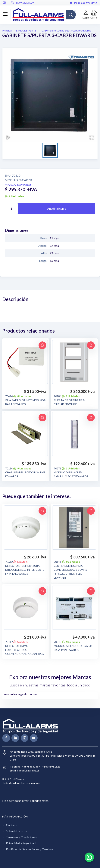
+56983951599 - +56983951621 (41, 766)
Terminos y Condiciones (21, 837)
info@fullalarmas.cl (28, 770)
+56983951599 (22, 3)
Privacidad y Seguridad (21, 843)
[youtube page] (34, 738)
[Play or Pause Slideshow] (8, 137)
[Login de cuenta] (86, 15)
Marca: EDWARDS (18, 184)
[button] (94, 15)
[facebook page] (6, 738)
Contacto (12, 825)
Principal (7, 30)
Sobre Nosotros (16, 831)
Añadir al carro (57, 208)
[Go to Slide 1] (50, 150)
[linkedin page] (15, 738)
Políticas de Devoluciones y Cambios (30, 849)
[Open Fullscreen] (92, 137)
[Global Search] (71, 15)
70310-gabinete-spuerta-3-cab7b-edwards (66, 30)
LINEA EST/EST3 (26, 30)
